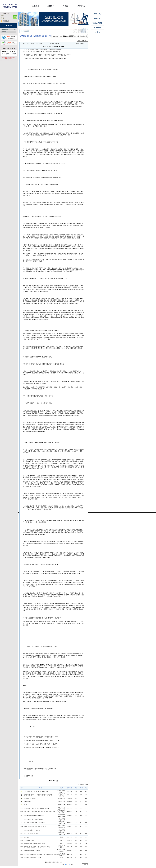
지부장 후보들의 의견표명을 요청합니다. (34, 858)
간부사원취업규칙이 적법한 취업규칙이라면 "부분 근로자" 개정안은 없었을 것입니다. (45, 812)
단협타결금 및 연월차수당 (30, 798)
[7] (54, 862)
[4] (50, 862)
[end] (61, 862)
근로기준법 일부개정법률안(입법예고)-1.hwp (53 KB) (42, 51)
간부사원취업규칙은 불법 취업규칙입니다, (34, 815)
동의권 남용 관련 (28, 837)
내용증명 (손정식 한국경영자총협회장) (33, 819)
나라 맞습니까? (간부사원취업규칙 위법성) (34, 823)
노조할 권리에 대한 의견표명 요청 (32, 851)
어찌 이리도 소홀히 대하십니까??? (32, 830)
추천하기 (57, 781)
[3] (49, 862)
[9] (56, 862)
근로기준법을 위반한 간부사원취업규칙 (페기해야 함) (37, 791)
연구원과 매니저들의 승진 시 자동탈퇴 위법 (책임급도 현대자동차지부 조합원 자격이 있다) (46, 854)
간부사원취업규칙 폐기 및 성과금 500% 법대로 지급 (36, 808)
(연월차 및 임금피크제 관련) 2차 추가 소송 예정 (35, 826)
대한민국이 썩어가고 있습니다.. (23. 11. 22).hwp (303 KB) (43, 50)
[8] (55, 862)
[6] (52, 862)
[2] (47, 862)
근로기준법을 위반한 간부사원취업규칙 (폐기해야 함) (37, 847)
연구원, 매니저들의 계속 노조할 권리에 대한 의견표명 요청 (38, 795)
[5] (51, 862)
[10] (58, 862)
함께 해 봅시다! (27, 801)
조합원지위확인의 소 (29, 840)
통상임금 (26, 805)
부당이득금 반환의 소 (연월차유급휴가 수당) (34, 844)
